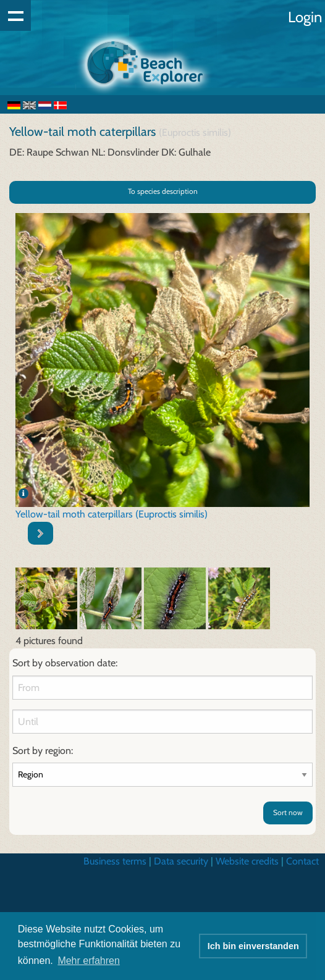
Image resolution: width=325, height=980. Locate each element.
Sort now (288, 812)
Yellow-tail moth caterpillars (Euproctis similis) (112, 514)
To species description (163, 191)
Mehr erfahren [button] (89, 961)
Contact (302, 861)
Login (305, 17)
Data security (181, 861)
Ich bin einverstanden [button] (253, 946)
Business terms (115, 861)
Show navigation (15, 15)
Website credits (247, 861)
